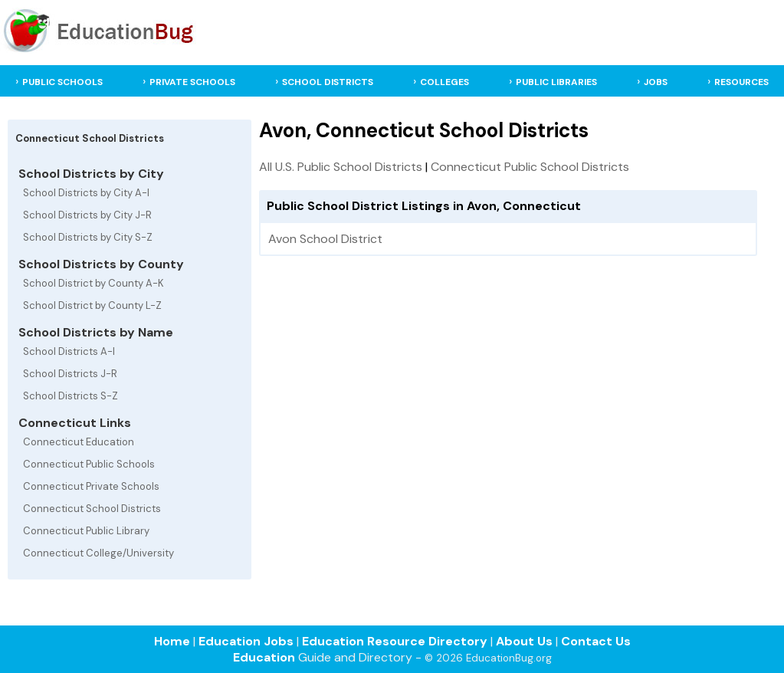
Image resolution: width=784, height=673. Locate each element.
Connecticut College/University (98, 553)
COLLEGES (444, 82)
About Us (524, 641)
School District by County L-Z (92, 305)
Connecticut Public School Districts (530, 167)
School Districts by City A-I (86, 193)
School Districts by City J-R (87, 215)
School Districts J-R (70, 374)
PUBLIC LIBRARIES (556, 82)
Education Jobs (246, 641)
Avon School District (325, 239)
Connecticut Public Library (86, 531)
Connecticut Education (79, 442)
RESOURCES (741, 82)
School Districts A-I (69, 351)
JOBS (656, 82)
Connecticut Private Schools (91, 486)
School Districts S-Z (71, 396)
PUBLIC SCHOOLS (62, 82)
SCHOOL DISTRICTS (328, 82)
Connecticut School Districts (92, 509)
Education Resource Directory (395, 641)
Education (264, 657)
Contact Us (596, 641)
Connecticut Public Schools (89, 464)
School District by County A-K (93, 283)
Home (172, 641)
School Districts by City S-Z (88, 237)
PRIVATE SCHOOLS (192, 82)
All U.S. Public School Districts (341, 167)
